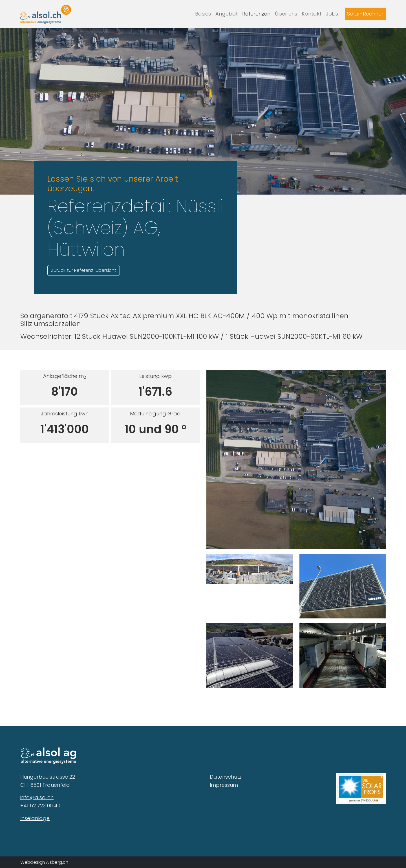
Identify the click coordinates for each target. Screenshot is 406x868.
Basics (203, 14)
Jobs (332, 14)
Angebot (227, 14)
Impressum (224, 785)
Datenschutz (226, 777)
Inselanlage (35, 818)
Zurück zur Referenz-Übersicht (84, 270)
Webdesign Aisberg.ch (44, 862)
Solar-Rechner (365, 14)
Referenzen (256, 14)
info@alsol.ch (37, 797)
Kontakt (312, 14)
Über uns (286, 14)
